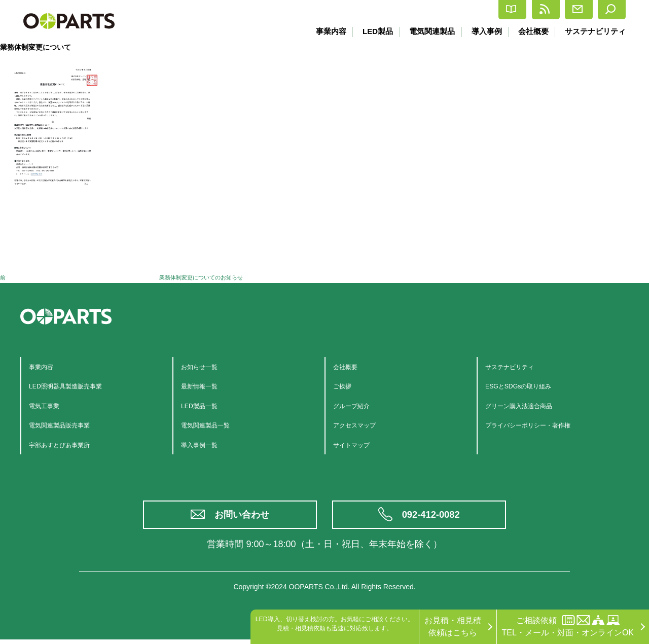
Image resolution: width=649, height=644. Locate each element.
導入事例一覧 (205, 444)
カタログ (425, 10)
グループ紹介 (357, 405)
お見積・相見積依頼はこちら (453, 627)
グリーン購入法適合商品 (530, 405)
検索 (605, 10)
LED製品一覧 (205, 405)
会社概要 (532, 31)
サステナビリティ (595, 31)
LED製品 (374, 31)
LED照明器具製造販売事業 (77, 386)
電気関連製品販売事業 (69, 425)
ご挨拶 (345, 386)
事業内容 (327, 31)
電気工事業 (49, 405)
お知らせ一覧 (205, 366)
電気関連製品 (429, 31)
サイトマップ (357, 444)
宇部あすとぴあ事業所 (69, 444)
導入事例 (485, 31)
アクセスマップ (362, 425)
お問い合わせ (243, 517)
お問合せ (549, 10)
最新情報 (487, 10)
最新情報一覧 (205, 386)
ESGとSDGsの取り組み (529, 386)
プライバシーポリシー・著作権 (542, 425)
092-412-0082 (432, 517)
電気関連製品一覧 (213, 425)
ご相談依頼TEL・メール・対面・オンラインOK (568, 626)
